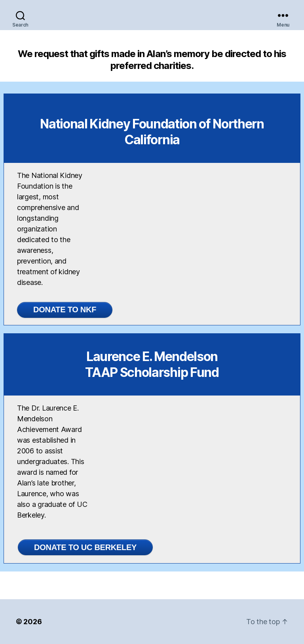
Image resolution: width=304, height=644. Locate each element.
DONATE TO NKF (65, 310)
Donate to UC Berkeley (85, 547)
